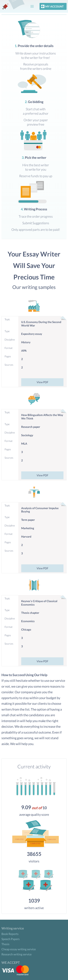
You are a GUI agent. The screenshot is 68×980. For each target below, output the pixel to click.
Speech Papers (11, 939)
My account (52, 6)
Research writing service (17, 954)
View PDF (42, 382)
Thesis (5, 944)
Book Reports (10, 934)
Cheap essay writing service (19, 949)
